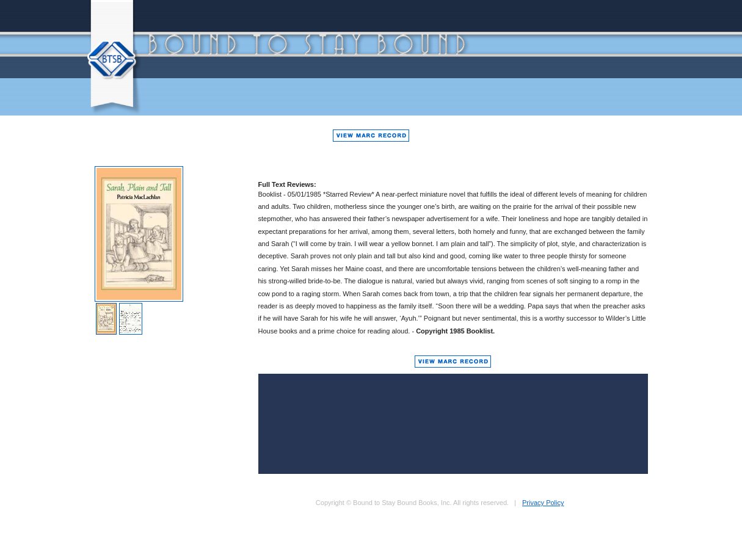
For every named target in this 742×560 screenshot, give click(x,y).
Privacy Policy (543, 503)
